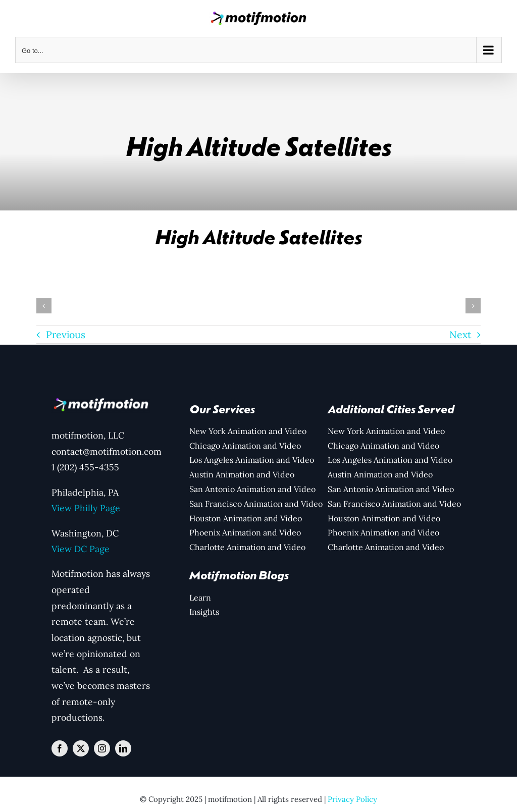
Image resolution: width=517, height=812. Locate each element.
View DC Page (81, 549)
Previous (66, 335)
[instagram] (102, 748)
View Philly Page (86, 508)
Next (460, 335)
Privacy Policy (352, 799)
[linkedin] (123, 748)
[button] (44, 306)
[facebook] (60, 748)
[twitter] (81, 748)
